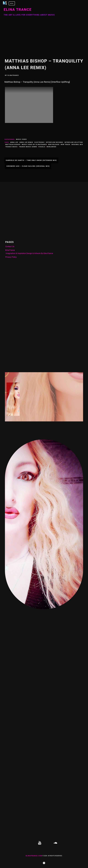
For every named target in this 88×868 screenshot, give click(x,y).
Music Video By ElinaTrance (34, 144)
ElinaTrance (13, 75)
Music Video (21, 139)
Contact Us (10, 246)
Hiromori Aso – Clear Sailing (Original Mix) (28, 166)
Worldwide (52, 147)
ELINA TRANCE (18, 9)
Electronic (40, 142)
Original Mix (77, 144)
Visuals (42, 147)
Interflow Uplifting (74, 142)
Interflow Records (54, 142)
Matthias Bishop (13, 144)
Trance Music (12, 147)
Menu (12, 3)
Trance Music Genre (28, 147)
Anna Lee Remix (26, 142)
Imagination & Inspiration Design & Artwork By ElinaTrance (29, 253)
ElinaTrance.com (34, 856)
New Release (54, 144)
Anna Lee (14, 142)
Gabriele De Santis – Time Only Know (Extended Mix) (31, 160)
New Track (65, 144)
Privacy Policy (11, 257)
